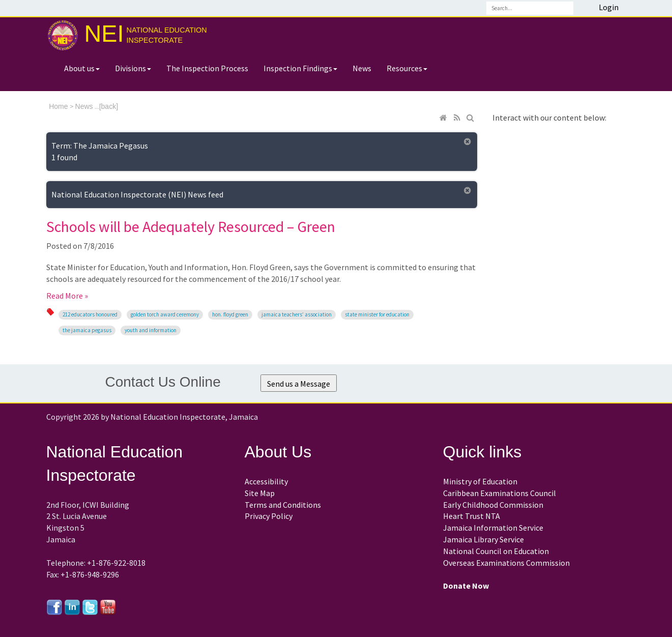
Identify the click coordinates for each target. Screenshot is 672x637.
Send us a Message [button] (299, 384)
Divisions (133, 68)
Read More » (67, 296)
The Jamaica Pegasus (87, 330)
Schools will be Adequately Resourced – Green (191, 226)
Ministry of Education (480, 481)
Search (583, 8)
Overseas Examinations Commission (506, 563)
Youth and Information (151, 330)
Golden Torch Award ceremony (165, 314)
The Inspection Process (207, 68)
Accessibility (266, 481)
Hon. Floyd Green (230, 314)
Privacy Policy (269, 516)
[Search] (530, 8)
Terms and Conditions (283, 505)
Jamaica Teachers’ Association (297, 314)
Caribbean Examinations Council (500, 493)
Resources (407, 68)
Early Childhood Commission (493, 505)
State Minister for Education (377, 314)
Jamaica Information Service (493, 528)
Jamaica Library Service (484, 539)
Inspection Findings (300, 68)
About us (82, 68)
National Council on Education (496, 551)
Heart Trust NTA (472, 516)
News (362, 68)
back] (110, 106)
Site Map (260, 493)
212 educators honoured (90, 314)
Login (609, 7)
